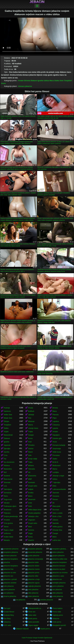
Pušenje (7, 408)
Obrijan (6, 421)
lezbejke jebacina (59, 583)
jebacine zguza (34, 583)
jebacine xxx (57, 579)
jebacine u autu (58, 576)
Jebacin (37, 2)
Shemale (7, 483)
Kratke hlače (8, 537)
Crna (6, 455)
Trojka (30, 432)
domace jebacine (25, 86)
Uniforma (7, 533)
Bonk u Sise (57, 516)
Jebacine (56, 619)
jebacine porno (34, 573)
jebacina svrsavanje (36, 559)
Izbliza (46, 81)
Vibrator (7, 503)
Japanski (7, 445)
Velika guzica (57, 527)
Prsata (31, 408)
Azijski (6, 432)
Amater (21, 81)
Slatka (57, 81)
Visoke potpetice (34, 513)
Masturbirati (8, 435)
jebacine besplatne (60, 562)
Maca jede (56, 506)
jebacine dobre (34, 566)
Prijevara (7, 513)
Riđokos (7, 466)
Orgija (30, 533)
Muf (5, 472)
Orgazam (32, 520)
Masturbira (8, 469)
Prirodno (31, 445)
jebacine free (9, 569)
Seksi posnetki (34, 622)
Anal (30, 442)
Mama (30, 425)
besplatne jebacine (35, 549)
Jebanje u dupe (58, 476)
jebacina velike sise (60, 559)
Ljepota (55, 428)
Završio (6, 452)
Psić (30, 418)
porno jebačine (58, 586)
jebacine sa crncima (60, 573)
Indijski (31, 489)
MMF (30, 479)
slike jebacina (33, 593)
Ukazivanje (57, 449)
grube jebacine (34, 556)
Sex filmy (7, 619)
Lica (5, 486)
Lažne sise (56, 540)
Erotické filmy (9, 615)
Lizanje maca (33, 428)
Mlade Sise (8, 418)
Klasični (31, 540)
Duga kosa (8, 499)
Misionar (31, 421)
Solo (62, 81)
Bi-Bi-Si (55, 462)
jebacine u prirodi (10, 579)
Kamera (31, 530)
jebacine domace (59, 566)
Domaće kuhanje (59, 445)
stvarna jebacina (10, 596)
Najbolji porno (58, 615)
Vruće (3, 83)
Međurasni (56, 466)
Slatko (55, 459)
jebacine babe (33, 562)
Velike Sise (8, 415)
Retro (6, 496)
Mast (30, 527)
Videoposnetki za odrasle (36, 608)
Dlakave (34, 81)
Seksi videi (32, 615)
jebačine (7, 562)
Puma (30, 537)
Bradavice (7, 510)
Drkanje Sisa (57, 530)
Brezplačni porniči (59, 625)
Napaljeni (56, 435)
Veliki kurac (57, 452)
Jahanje (31, 415)
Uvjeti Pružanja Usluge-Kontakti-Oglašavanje (37, 638)
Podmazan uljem (10, 506)
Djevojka (7, 449)
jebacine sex (8, 576)
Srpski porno (45, 629)
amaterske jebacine (11, 549)
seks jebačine (33, 590)
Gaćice (31, 449)
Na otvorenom (9, 462)
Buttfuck (31, 411)
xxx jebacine (21, 600)
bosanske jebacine (35, 552)
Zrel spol (7, 608)
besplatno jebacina (11, 552)
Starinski (56, 493)
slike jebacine (58, 593)
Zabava (55, 520)
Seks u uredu (57, 513)
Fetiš (30, 506)
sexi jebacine (9, 593)
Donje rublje (33, 459)
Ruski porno (33, 619)
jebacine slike (33, 576)
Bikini (55, 537)
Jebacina (7, 622)
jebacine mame (34, 569)
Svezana (56, 496)
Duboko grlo (57, 438)
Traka (30, 462)
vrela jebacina (58, 596)
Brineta (27, 81)
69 (53, 503)
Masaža (7, 540)
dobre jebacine (58, 552)
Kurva (30, 438)
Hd (29, 472)
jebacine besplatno (11, 566)
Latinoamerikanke (59, 489)
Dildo (54, 486)
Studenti (7, 476)
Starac (6, 527)
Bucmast (56, 510)
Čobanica (56, 425)
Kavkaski (31, 483)
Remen (55, 499)
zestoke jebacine (47, 600)
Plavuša (55, 415)
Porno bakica (57, 608)
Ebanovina (32, 476)
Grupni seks (33, 486)
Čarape (31, 435)
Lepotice (56, 421)
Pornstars (56, 455)
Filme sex (32, 612)
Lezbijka (56, 472)
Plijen (55, 418)
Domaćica (7, 493)
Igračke (41, 81)
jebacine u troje (34, 579)
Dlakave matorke (22, 629)
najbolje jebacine (34, 586)
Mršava (31, 466)
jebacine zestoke (10, 583)
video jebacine (34, 596)
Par (5, 459)
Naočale (56, 523)
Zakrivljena (8, 489)
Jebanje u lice (33, 516)
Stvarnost (32, 499)
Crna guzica (8, 523)
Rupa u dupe (9, 530)
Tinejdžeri (68, 81)
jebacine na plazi (59, 569)
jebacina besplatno (11, 559)
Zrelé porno (57, 622)
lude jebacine (9, 586)
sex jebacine (57, 590)
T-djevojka (56, 483)
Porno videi (57, 612)
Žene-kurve (8, 479)
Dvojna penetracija (11, 516)
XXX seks (7, 625)
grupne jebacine (58, 556)
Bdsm (30, 496)
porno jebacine (9, 590)
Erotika (31, 493)
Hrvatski (7, 520)
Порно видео (33, 625)
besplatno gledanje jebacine (60, 549)
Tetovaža (31, 469)
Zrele (30, 503)
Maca (52, 81)
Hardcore (7, 411)
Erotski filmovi (9, 612)
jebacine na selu (10, 573)
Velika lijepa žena (35, 510)
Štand (30, 452)
